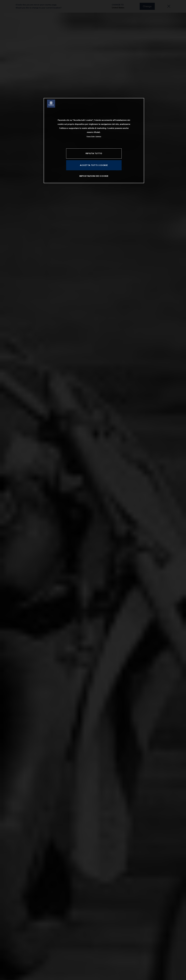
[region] (94, 141)
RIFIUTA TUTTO (94, 153)
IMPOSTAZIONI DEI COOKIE (94, 176)
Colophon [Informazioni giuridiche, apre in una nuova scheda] (98, 136)
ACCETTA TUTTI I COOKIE (94, 165)
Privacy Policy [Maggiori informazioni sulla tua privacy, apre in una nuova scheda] (91, 136)
